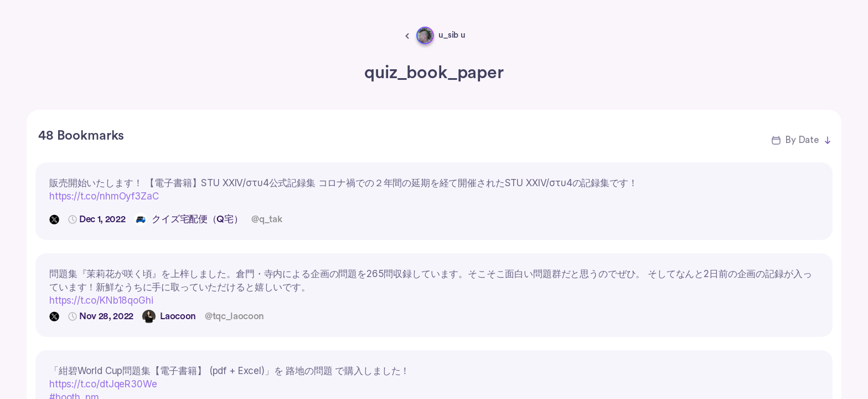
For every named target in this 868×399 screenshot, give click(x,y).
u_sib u (452, 35)
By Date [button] (802, 140)
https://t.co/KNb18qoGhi (101, 300)
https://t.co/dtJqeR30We (103, 384)
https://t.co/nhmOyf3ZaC (104, 196)
